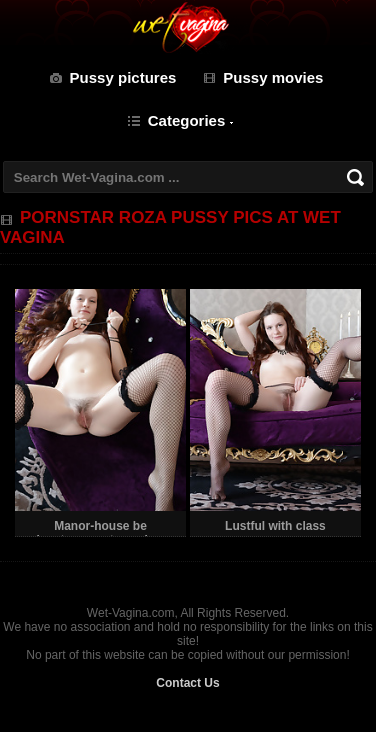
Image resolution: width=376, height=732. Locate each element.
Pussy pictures (123, 77)
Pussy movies (273, 77)
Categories (187, 120)
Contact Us (187, 683)
